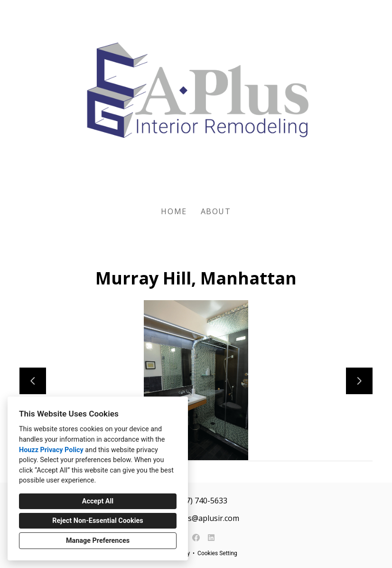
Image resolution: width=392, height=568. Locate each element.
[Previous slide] (33, 381)
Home (174, 211)
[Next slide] (359, 381)
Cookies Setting (217, 553)
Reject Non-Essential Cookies (98, 521)
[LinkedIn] (211, 538)
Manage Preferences (98, 541)
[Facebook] (196, 538)
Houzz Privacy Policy (51, 450)
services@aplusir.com (201, 518)
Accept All (98, 501)
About (216, 211)
